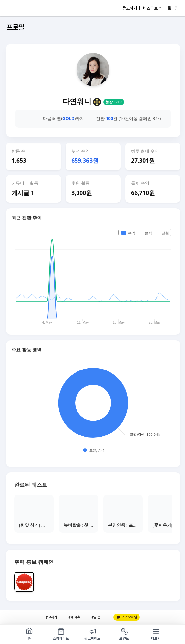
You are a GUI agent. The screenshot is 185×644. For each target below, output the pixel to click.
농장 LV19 (114, 102)
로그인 (173, 8)
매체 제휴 (74, 617)
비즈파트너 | (154, 8)
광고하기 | (131, 8)
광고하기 (51, 617)
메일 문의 (97, 617)
